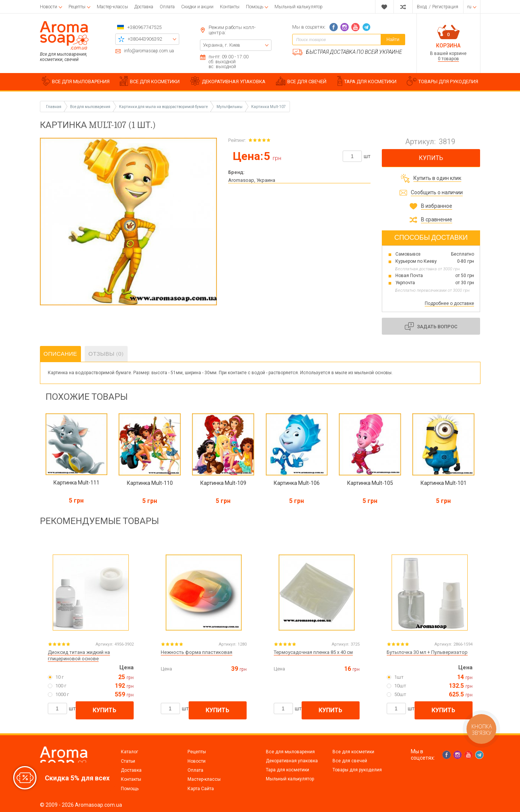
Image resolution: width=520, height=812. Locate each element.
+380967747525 (144, 27)
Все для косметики (353, 752)
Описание (60, 354)
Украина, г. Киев (222, 45)
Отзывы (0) (106, 354)
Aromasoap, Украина (252, 180)
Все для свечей (350, 761)
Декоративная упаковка (292, 761)
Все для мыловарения (290, 752)
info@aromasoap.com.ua (149, 51)
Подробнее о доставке (449, 303)
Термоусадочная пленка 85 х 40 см (313, 652)
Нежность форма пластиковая (197, 652)
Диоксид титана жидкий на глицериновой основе (79, 655)
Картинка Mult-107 (268, 107)
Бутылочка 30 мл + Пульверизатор (427, 652)
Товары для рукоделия (357, 770)
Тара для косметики (287, 770)
